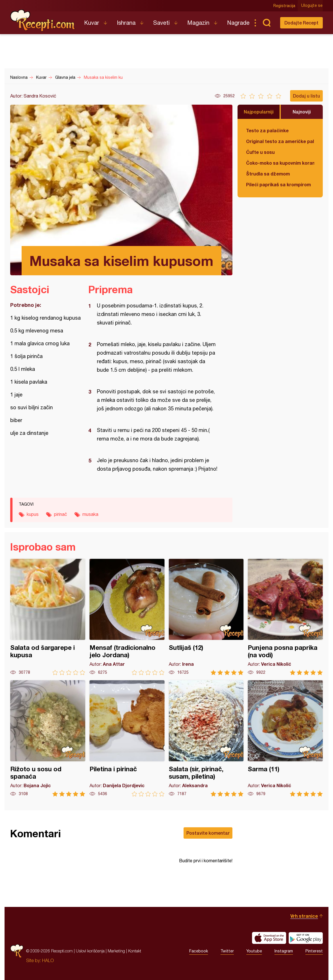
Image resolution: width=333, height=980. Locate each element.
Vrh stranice (304, 916)
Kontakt (135, 951)
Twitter (227, 951)
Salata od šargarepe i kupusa (48, 617)
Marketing (116, 951)
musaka (90, 514)
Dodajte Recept (301, 23)
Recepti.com (43, 20)
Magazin (198, 23)
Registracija (285, 6)
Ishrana (126, 23)
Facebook (199, 951)
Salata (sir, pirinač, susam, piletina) (206, 738)
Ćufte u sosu (260, 152)
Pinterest (314, 951)
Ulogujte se (312, 6)
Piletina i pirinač (127, 738)
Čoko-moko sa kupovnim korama (280, 163)
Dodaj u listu (306, 96)
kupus (33, 514)
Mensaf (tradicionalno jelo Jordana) (127, 617)
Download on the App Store (269, 938)
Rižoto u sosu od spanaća (48, 738)
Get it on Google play (306, 938)
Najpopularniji (259, 112)
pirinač (61, 514)
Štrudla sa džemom (268, 174)
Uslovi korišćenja (90, 951)
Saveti (161, 23)
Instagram (284, 951)
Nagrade (238, 23)
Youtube (254, 951)
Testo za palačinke (267, 130)
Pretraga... (267, 23)
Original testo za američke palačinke (280, 141)
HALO (48, 960)
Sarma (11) (285, 738)
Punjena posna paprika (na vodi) (285, 617)
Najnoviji (302, 112)
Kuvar (92, 23)
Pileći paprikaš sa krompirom (278, 184)
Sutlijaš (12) (206, 617)
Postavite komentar (208, 833)
